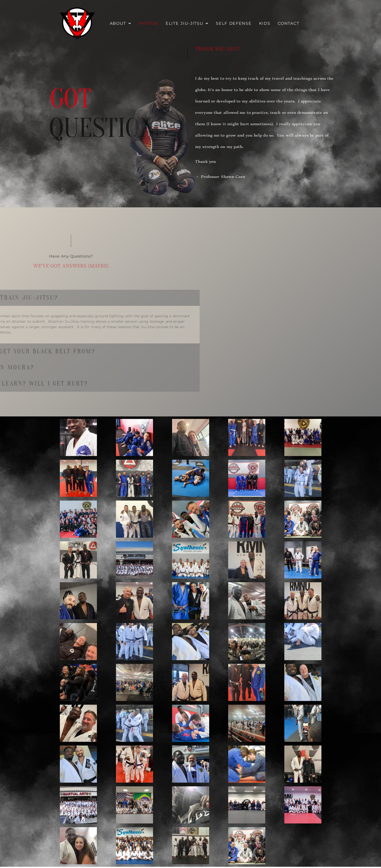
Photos (148, 23)
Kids (265, 23)
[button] (121, 24)
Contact (288, 23)
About (121, 23)
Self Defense (234, 23)
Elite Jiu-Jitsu (187, 23)
